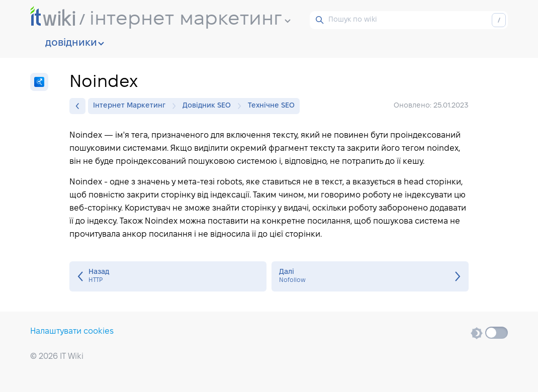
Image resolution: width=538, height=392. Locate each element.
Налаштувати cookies (72, 331)
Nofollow (370, 276)
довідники (75, 43)
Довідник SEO (209, 106)
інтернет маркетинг (190, 20)
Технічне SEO (271, 106)
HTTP (168, 276)
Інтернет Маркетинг (132, 106)
